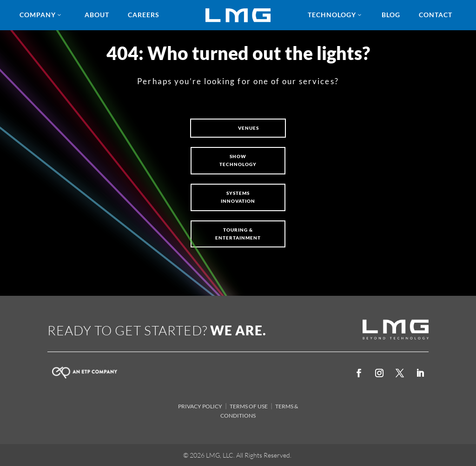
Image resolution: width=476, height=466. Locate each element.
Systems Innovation (238, 197)
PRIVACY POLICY (200, 406)
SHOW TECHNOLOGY (238, 160)
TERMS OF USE (249, 406)
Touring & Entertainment (238, 234)
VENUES (248, 128)
